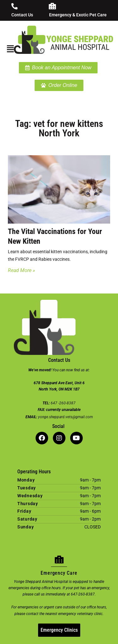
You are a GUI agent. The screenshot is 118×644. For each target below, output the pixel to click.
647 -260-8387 (63, 403)
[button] (8, 49)
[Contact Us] (14, 6)
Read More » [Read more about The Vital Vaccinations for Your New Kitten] (21, 270)
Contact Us (22, 15)
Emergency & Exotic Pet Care (78, 15)
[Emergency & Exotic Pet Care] (52, 6)
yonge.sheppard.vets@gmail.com (65, 417)
